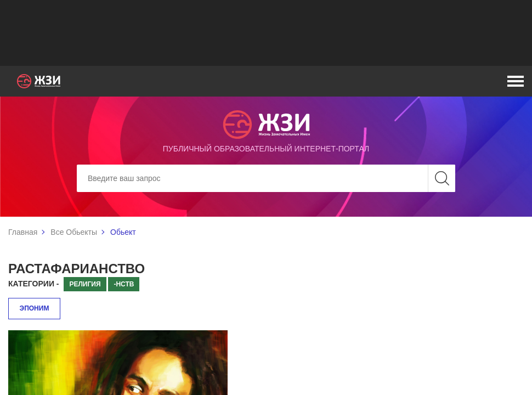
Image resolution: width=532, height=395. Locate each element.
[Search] (266, 178)
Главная (23, 232)
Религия (85, 284)
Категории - (34, 284)
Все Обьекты (74, 232)
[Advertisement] (266, 33)
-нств (124, 284)
